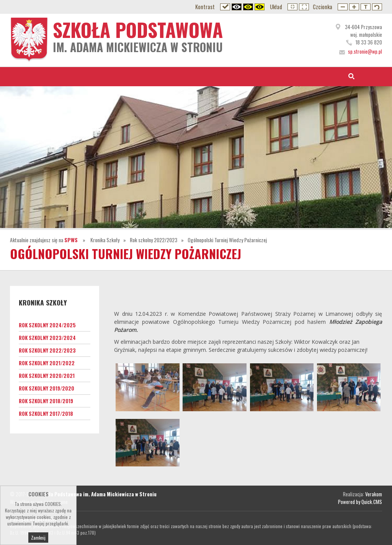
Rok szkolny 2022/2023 (154, 240)
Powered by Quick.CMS (360, 502)
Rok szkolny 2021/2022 (47, 363)
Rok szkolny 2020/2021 (47, 376)
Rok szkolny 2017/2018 (46, 414)
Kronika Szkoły (105, 240)
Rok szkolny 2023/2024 (47, 338)
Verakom (374, 494)
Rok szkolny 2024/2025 (47, 325)
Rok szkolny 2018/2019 (46, 401)
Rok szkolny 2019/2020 (47, 388)
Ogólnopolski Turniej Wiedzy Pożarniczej (227, 240)
